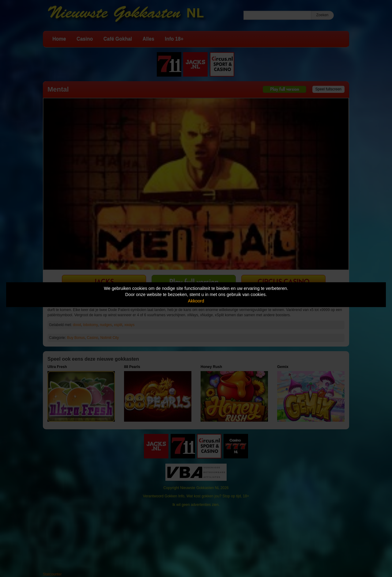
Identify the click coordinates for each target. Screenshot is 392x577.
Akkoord (196, 301)
